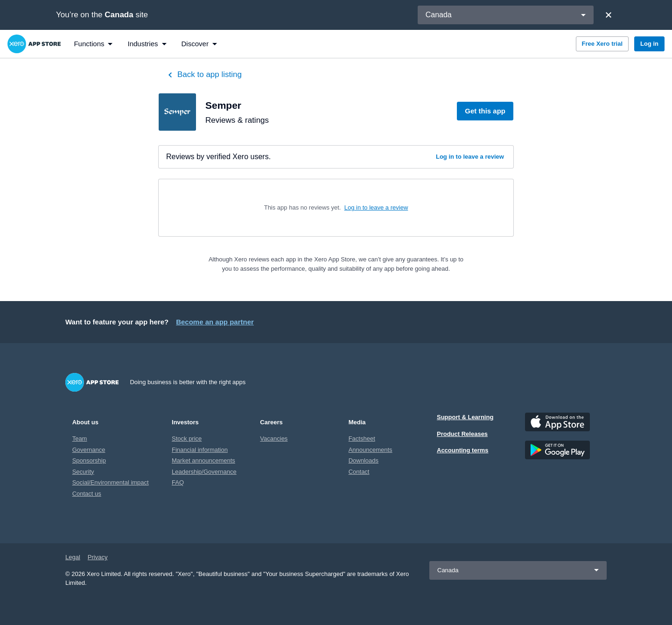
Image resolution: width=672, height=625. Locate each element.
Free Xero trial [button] (602, 44)
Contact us (87, 494)
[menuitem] (93, 44)
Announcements (371, 450)
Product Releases (462, 434)
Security (83, 472)
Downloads (364, 460)
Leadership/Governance (204, 472)
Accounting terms (463, 450)
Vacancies (274, 439)
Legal (73, 557)
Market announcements (203, 460)
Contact (359, 472)
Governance (89, 450)
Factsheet (362, 439)
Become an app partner (215, 322)
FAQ (178, 482)
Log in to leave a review (470, 157)
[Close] (609, 15)
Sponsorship (89, 460)
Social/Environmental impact (111, 482)
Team (80, 439)
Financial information (200, 450)
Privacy (98, 557)
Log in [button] (649, 44)
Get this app (485, 111)
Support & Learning (465, 417)
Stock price (187, 439)
